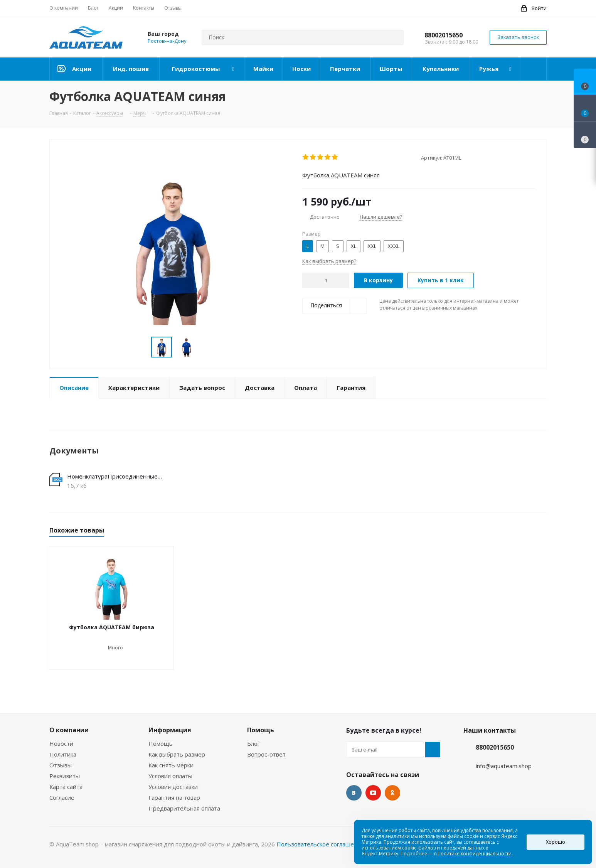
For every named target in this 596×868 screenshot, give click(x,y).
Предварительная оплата (184, 808)
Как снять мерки (171, 765)
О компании (69, 730)
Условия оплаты (170, 776)
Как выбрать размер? (329, 261)
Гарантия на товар (174, 797)
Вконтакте (354, 793)
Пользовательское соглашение (320, 844)
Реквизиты (65, 776)
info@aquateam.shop (504, 766)
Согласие (62, 797)
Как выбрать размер (177, 754)
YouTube (373, 793)
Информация (170, 730)
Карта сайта (66, 787)
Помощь (161, 743)
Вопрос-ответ (266, 754)
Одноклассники (392, 793)
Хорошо (556, 842)
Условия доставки (173, 787)
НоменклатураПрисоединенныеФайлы (116, 476)
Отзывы (61, 765)
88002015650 (444, 35)
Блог (253, 743)
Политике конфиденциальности (475, 854)
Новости (61, 743)
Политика (63, 754)
